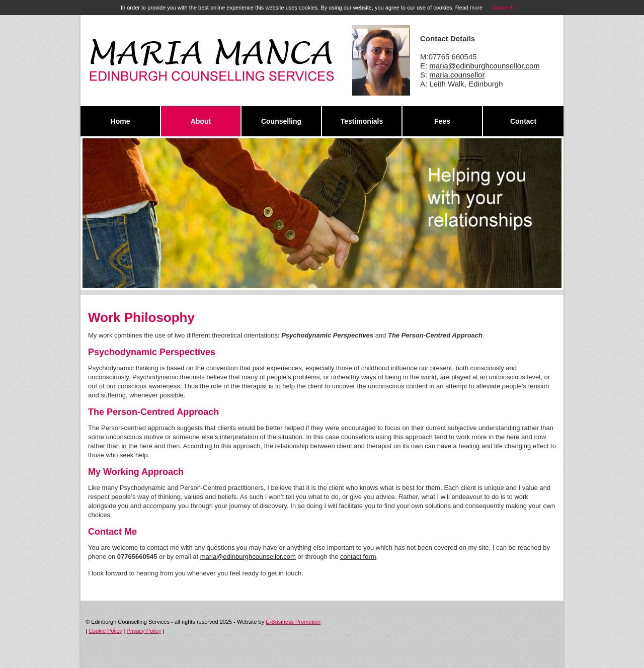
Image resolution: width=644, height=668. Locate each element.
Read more (469, 8)
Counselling (281, 121)
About (201, 121)
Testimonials (362, 121)
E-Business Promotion (293, 622)
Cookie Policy (105, 631)
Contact (523, 121)
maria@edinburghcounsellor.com (485, 66)
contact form (358, 557)
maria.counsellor (457, 75)
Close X (503, 8)
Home (120, 121)
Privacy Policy (144, 631)
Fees (442, 121)
